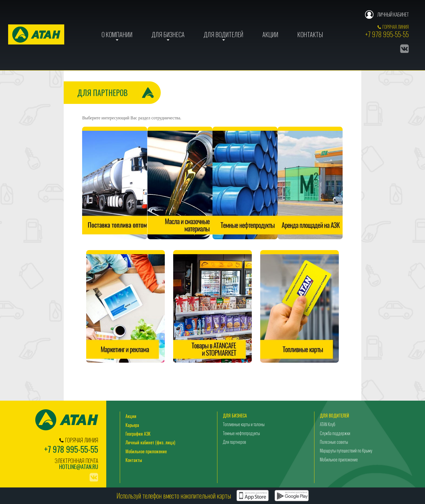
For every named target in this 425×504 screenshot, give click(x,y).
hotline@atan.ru (79, 467)
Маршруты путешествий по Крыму (346, 451)
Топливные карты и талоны (244, 425)
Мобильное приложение (146, 452)
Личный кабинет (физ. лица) (150, 443)
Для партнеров (234, 442)
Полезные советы (334, 442)
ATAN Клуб (328, 425)
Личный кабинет (393, 14)
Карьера (132, 425)
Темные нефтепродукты (241, 433)
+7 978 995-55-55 (387, 34)
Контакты (310, 34)
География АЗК (138, 434)
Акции (270, 34)
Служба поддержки (335, 433)
